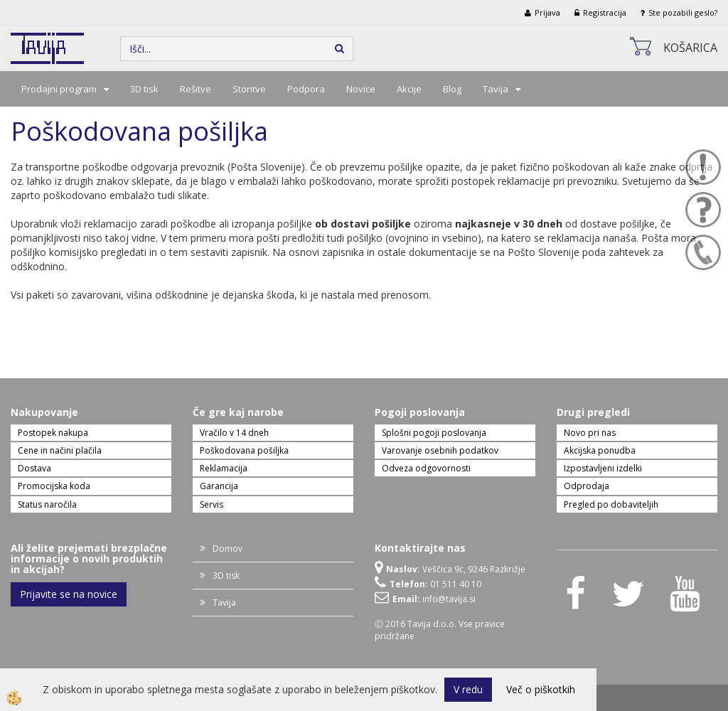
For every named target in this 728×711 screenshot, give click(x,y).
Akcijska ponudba (600, 450)
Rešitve (196, 89)
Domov (227, 549)
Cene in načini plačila (60, 450)
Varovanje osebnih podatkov (440, 450)
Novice (361, 89)
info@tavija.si (449, 599)
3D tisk (144, 89)
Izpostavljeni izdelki (603, 468)
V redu (468, 689)
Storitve (249, 89)
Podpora (306, 89)
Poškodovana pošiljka (244, 450)
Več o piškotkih (541, 689)
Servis (212, 504)
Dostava (34, 468)
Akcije (409, 89)
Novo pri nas (590, 433)
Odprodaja (587, 486)
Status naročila (47, 504)
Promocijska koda (54, 486)
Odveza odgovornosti (426, 468)
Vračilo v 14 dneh (234, 433)
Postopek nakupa (53, 433)
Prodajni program (59, 89)
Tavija (496, 89)
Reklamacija (224, 468)
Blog (452, 89)
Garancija (219, 486)
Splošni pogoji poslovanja (434, 433)
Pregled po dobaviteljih (611, 504)
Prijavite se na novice (69, 594)
